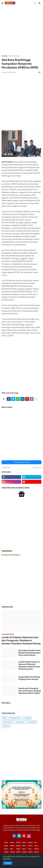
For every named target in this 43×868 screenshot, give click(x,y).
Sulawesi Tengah (37, 852)
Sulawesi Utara (31, 852)
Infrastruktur (20, 722)
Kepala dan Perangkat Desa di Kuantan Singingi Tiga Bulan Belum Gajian (30, 691)
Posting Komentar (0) (21, 462)
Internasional (8, 722)
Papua (18, 849)
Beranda (4, 56)
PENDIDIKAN (7, 551)
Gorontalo (13, 843)
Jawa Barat (37, 846)
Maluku (37, 849)
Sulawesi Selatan (7, 849)
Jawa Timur (25, 846)
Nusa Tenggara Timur (25, 849)
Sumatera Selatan (19, 852)
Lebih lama (37, 468)
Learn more (7, 859)
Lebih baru (6, 468)
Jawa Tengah (31, 846)
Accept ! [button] (8, 863)
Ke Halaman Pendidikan (11, 555)
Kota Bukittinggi (14, 56)
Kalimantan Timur (13, 846)
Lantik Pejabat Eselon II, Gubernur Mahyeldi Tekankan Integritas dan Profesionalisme (29, 665)
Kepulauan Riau (7, 846)
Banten (31, 843)
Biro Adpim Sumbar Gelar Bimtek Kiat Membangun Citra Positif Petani (30, 653)
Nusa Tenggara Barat (31, 849)
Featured (6, 726)
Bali (35, 843)
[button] (2, 3)
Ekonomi (28, 718)
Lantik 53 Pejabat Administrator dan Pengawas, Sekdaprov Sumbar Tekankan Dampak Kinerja (21, 640)
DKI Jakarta (19, 843)
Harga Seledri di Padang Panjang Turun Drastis (29, 678)
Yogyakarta (7, 852)
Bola (5, 718)
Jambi (6, 843)
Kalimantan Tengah (19, 846)
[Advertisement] (21, 31)
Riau (12, 849)
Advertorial (32, 722)
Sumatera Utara (15, 718)
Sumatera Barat (25, 852)
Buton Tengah (25, 843)
